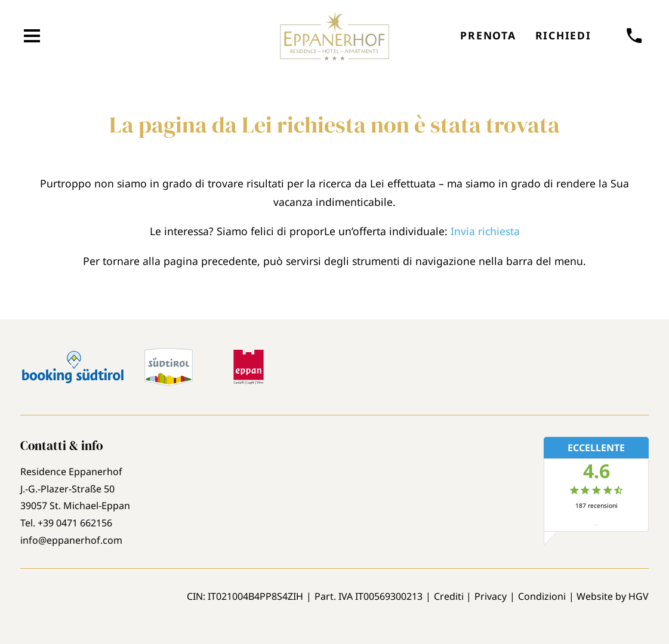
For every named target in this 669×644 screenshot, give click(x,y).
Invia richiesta (485, 231)
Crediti (449, 596)
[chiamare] (635, 36)
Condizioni (542, 596)
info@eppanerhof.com (71, 540)
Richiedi (563, 35)
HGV (639, 596)
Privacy (491, 596)
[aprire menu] (32, 36)
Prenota (488, 35)
